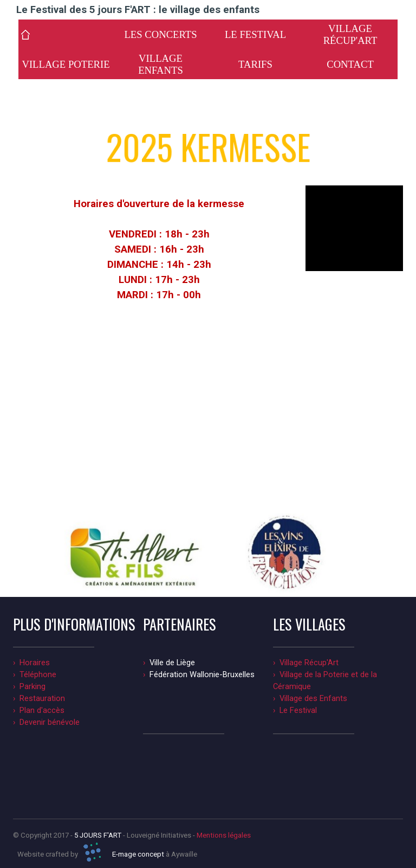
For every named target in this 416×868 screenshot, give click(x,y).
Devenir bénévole (50, 722)
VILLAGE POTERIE (66, 64)
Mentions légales (224, 835)
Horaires (35, 663)
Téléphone (38, 674)
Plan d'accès (42, 710)
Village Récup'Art (309, 663)
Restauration (42, 698)
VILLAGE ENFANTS (161, 64)
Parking (32, 686)
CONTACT (350, 64)
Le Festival (298, 710)
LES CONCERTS (160, 34)
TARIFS (255, 64)
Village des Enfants (313, 698)
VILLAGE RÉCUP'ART (350, 34)
